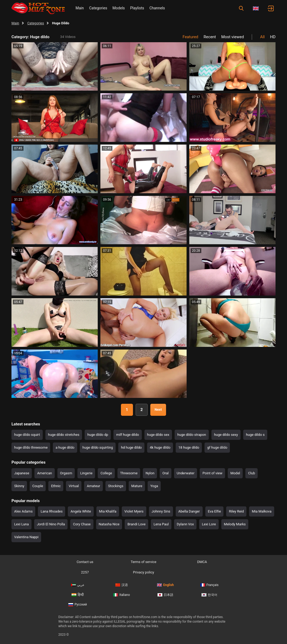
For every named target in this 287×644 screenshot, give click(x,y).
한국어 (209, 595)
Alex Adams (23, 511)
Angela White (81, 511)
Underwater (186, 473)
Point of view (212, 473)
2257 (85, 572)
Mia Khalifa (108, 511)
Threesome (129, 473)
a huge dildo (65, 447)
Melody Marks (235, 524)
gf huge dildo (217, 447)
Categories (98, 8)
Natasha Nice (109, 524)
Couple (38, 486)
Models (119, 8)
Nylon (150, 473)
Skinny (19, 486)
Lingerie (86, 473)
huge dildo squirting (98, 447)
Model (235, 473)
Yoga (154, 486)
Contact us (85, 562)
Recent (210, 37)
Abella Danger (189, 511)
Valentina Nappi (26, 537)
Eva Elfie (215, 511)
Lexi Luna (21, 524)
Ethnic (56, 486)
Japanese (22, 473)
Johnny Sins (161, 511)
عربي (78, 585)
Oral (165, 473)
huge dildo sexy (226, 435)
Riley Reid (236, 511)
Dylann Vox (185, 524)
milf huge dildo (128, 435)
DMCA (202, 562)
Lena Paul (161, 524)
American (44, 473)
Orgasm (66, 473)
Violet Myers (134, 511)
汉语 (122, 585)
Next (158, 410)
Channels (157, 8)
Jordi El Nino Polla (51, 524)
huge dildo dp (98, 435)
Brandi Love (136, 524)
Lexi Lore (209, 524)
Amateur (93, 486)
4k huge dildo (160, 447)
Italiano (122, 595)
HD (273, 37)
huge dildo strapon (192, 435)
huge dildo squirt (27, 435)
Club (251, 473)
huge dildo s (255, 435)
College (106, 473)
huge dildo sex (158, 435)
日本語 (165, 595)
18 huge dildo (189, 447)
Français (209, 585)
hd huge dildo (131, 447)
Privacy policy (143, 572)
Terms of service (143, 562)
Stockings (116, 486)
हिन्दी (78, 595)
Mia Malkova (262, 511)
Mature (137, 486)
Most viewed (233, 37)
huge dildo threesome (31, 447)
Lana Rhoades (52, 511)
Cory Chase (82, 524)
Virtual (74, 486)
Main (80, 8)
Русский (78, 604)
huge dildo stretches (64, 435)
